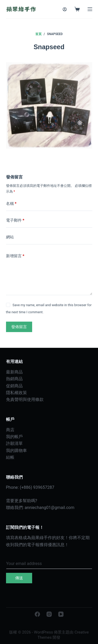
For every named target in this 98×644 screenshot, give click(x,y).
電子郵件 (15, 220)
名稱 (11, 204)
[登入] (65, 9)
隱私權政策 (16, 393)
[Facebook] (37, 614)
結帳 (10, 457)
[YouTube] (61, 614)
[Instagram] (49, 614)
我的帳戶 (14, 437)
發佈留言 (19, 327)
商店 (10, 430)
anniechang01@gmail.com (49, 508)
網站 (10, 237)
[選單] (90, 9)
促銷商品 (14, 386)
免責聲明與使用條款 (25, 399)
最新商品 (14, 372)
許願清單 (14, 443)
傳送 (19, 578)
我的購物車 (16, 450)
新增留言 (15, 256)
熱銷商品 (14, 379)
